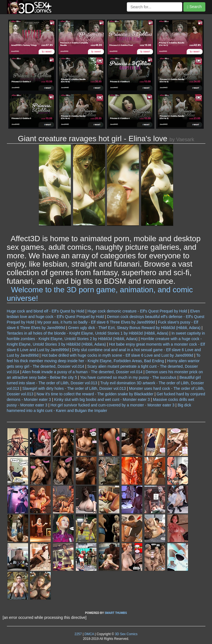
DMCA (89, 634)
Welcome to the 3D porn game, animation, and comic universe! (100, 294)
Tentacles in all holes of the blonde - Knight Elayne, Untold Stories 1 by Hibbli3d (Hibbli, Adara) (88, 333)
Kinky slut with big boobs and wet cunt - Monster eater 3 (102, 399)
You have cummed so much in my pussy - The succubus (128, 377)
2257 (78, 634)
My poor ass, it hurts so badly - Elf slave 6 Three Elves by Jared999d (96, 322)
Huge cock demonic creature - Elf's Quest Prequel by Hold (137, 311)
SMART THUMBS (116, 613)
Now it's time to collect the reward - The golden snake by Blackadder (95, 394)
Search (194, 7)
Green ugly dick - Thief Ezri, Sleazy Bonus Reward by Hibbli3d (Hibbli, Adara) (134, 328)
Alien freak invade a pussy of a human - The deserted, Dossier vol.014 (82, 372)
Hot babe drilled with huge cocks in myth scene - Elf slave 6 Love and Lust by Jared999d (117, 355)
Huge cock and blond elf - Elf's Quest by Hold (46, 311)
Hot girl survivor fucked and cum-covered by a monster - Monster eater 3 (112, 405)
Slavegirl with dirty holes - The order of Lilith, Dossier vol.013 (74, 388)
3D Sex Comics (126, 634)
